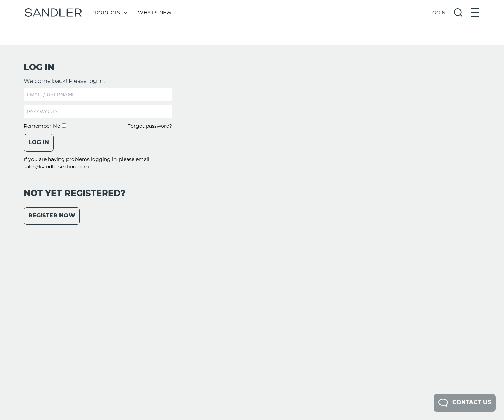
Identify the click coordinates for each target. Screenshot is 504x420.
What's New (155, 13)
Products (109, 13)
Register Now (52, 216)
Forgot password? (150, 126)
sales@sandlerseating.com (56, 167)
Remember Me (45, 126)
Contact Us (465, 403)
